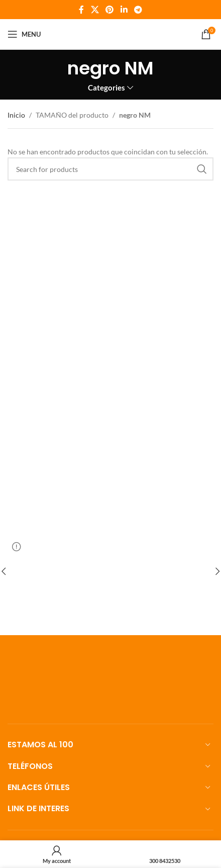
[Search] (111, 169)
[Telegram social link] (138, 10)
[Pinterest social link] (110, 10)
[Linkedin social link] (124, 10)
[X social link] (95, 10)
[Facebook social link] (81, 10)
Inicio (16, 115)
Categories (106, 88)
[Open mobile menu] (24, 34)
